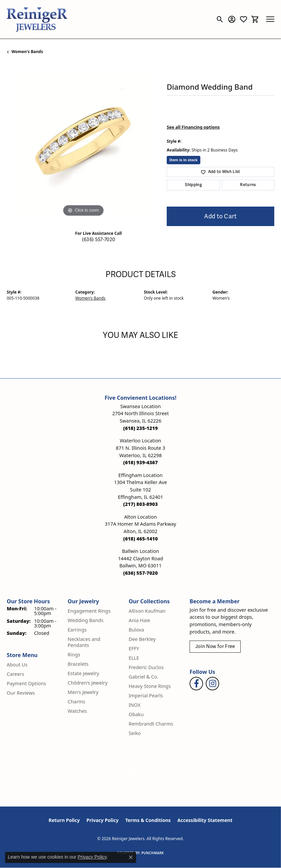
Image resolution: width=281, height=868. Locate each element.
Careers (15, 674)
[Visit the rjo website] (147, 770)
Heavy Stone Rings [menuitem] (150, 686)
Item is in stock (184, 160)
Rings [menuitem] (74, 655)
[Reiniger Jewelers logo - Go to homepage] (37, 19)
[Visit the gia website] (108, 770)
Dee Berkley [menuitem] (142, 639)
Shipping (193, 185)
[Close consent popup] (131, 857)
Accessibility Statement (205, 820)
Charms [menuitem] (76, 702)
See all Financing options (193, 127)
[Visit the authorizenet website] (129, 770)
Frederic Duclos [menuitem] (146, 667)
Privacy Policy (102, 820)
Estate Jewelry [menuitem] (83, 673)
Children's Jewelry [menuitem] (87, 683)
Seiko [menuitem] (135, 733)
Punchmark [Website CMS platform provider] (153, 853)
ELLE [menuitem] (134, 658)
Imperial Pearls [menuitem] (146, 696)
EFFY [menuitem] (134, 648)
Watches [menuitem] (77, 711)
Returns (248, 185)
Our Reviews (21, 693)
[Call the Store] (141, 428)
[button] (220, 19)
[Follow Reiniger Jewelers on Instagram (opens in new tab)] (212, 684)
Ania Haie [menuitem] (139, 620)
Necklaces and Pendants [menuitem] (84, 642)
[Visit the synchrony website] (170, 770)
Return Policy (64, 820)
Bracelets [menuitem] (78, 664)
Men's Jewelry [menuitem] (83, 692)
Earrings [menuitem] (77, 630)
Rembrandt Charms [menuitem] (151, 724)
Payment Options (26, 683)
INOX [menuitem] (135, 705)
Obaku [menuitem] (136, 714)
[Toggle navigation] (270, 19)
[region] (83, 142)
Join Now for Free (215, 646)
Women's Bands (27, 52)
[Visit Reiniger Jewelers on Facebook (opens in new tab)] (196, 684)
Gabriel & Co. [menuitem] (144, 677)
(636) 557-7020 (98, 240)
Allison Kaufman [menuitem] (147, 611)
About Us (17, 665)
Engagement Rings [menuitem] (89, 611)
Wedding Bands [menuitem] (85, 620)
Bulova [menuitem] (136, 630)
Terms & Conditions (148, 820)
